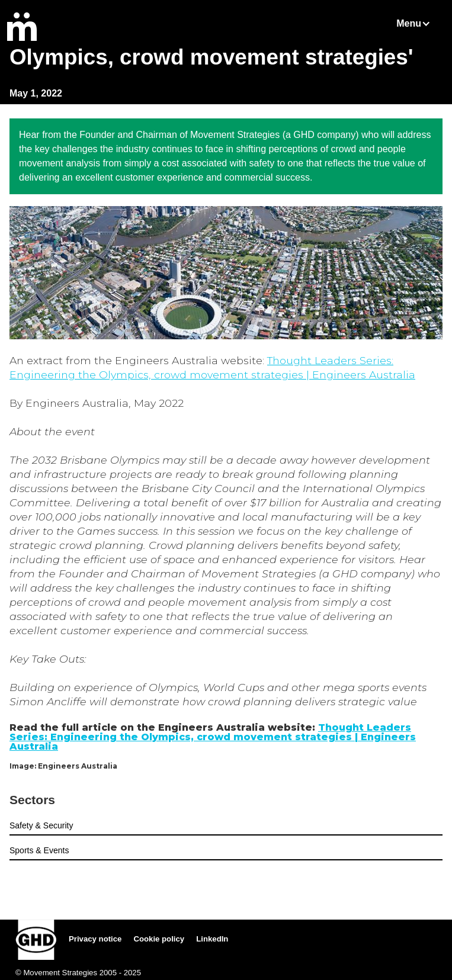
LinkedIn (212, 939)
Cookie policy (159, 939)
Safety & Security (41, 825)
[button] (419, 24)
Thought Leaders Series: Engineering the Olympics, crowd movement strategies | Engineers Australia (213, 737)
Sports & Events (39, 850)
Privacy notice (95, 939)
